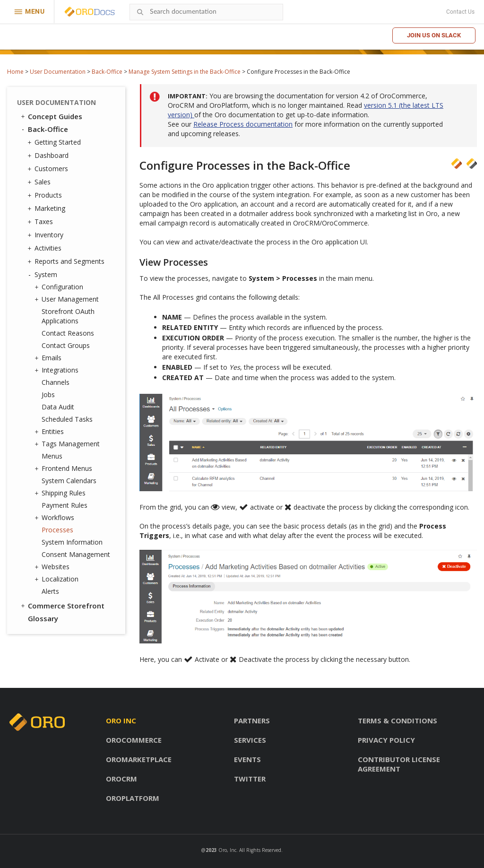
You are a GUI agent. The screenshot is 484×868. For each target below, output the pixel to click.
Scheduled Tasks (67, 419)
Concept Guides (51, 116)
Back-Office (107, 72)
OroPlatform (133, 798)
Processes (57, 530)
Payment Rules (65, 505)
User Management (68, 299)
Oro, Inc (227, 850)
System (43, 275)
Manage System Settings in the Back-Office (185, 72)
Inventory (47, 235)
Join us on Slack (434, 35)
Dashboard (49, 156)
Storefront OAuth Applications (68, 316)
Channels (56, 382)
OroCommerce (134, 740)
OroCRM (121, 779)
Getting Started (55, 142)
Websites (53, 567)
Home (15, 72)
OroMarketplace (139, 759)
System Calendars (69, 481)
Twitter (250, 779)
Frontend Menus (65, 469)
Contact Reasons (68, 333)
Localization (58, 579)
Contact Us (460, 12)
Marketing (48, 208)
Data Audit (58, 407)
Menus (52, 456)
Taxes (41, 222)
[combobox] (206, 12)
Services (250, 740)
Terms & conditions (398, 720)
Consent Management (76, 554)
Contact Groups (66, 345)
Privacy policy (386, 740)
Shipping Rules (61, 493)
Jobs (48, 395)
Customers (49, 169)
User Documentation (58, 72)
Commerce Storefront (62, 606)
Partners (252, 720)
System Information (72, 542)
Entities (50, 432)
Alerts (50, 591)
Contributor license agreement (399, 764)
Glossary (43, 618)
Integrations (58, 370)
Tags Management (68, 444)
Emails (49, 358)
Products (46, 195)
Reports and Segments (67, 261)
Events (247, 759)
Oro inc (121, 720)
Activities (46, 248)
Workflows (56, 518)
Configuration (60, 287)
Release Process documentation (243, 124)
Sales (40, 182)
